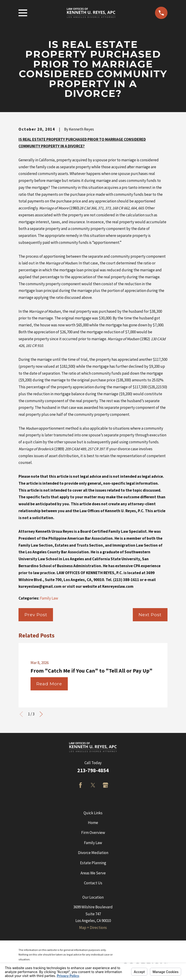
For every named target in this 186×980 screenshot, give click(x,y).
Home (93, 823)
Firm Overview (93, 833)
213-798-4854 (93, 770)
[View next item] (41, 714)
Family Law (49, 598)
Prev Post (36, 615)
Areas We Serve (93, 873)
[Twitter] (93, 785)
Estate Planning (93, 863)
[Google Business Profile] (105, 785)
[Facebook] (81, 785)
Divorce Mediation (93, 853)
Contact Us (93, 883)
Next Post (150, 615)
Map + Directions (93, 928)
